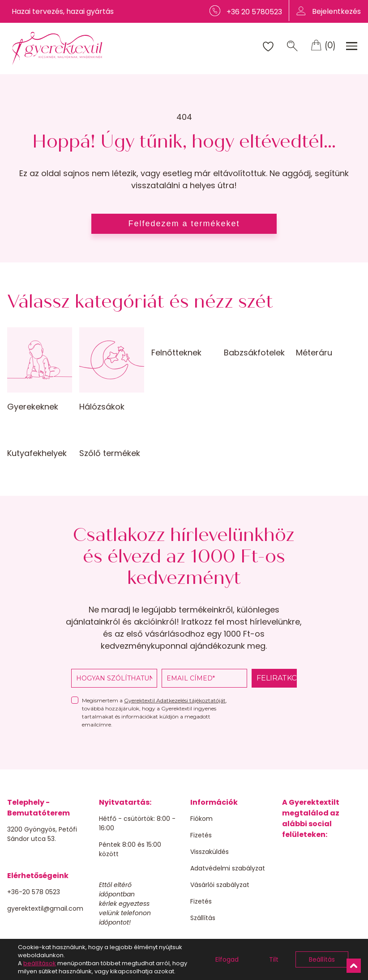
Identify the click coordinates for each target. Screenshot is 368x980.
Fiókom (201, 819)
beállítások (40, 963)
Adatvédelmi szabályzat (228, 868)
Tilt (274, 959)
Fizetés (201, 835)
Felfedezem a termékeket (184, 224)
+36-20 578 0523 (34, 892)
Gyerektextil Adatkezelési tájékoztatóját (175, 700)
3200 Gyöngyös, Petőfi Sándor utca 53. (42, 834)
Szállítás (203, 918)
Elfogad (227, 959)
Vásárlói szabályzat (220, 885)
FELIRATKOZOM (277, 678)
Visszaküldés (210, 852)
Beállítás (322, 959)
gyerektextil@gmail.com (45, 908)
